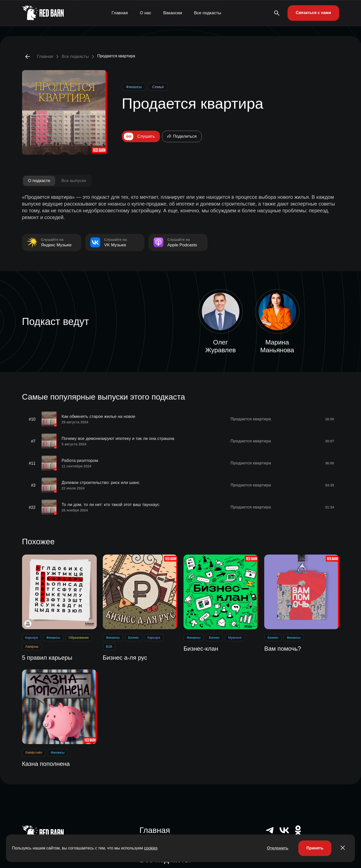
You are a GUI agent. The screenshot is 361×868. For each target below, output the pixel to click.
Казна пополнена (46, 764)
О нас (146, 13)
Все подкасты (208, 13)
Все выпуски (74, 181)
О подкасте (39, 181)
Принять (315, 848)
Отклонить (278, 848)
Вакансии (173, 13)
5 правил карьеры (47, 658)
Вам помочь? (283, 649)
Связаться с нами (313, 13)
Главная (120, 13)
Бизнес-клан (201, 649)
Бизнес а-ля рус (125, 658)
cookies (151, 848)
